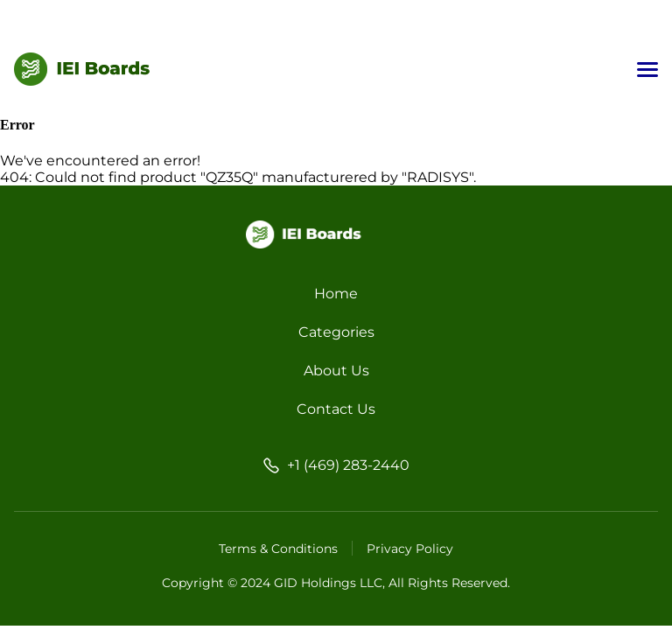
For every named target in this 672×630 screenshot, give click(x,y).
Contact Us (336, 409)
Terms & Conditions (278, 549)
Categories (336, 332)
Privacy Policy (410, 549)
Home (336, 294)
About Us (336, 371)
